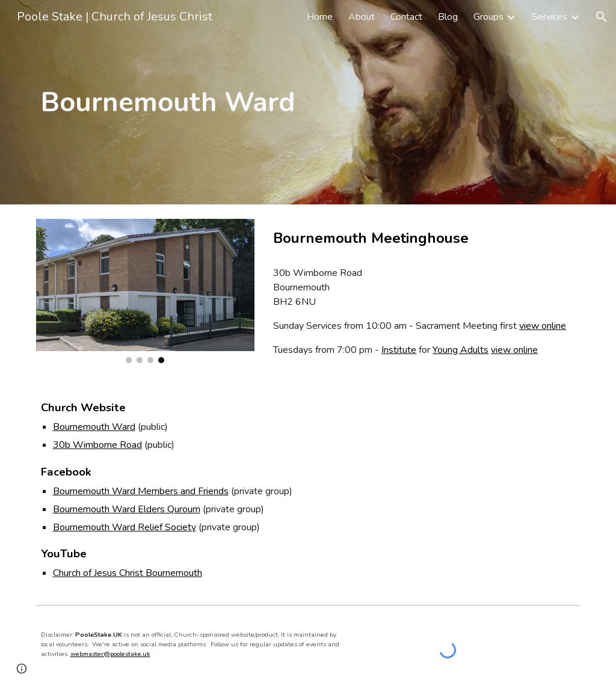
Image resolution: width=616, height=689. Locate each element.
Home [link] (320, 17)
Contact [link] (406, 17)
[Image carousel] (145, 291)
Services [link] (550, 17)
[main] (192, 103)
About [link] (362, 17)
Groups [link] (488, 17)
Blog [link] (448, 17)
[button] (602, 17)
